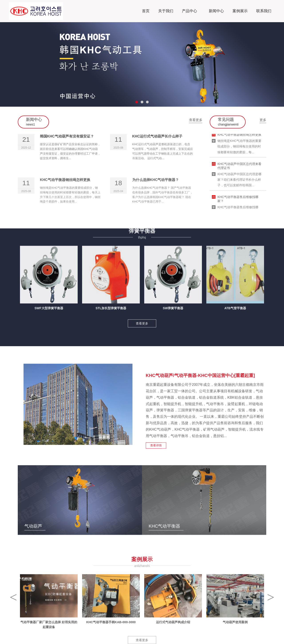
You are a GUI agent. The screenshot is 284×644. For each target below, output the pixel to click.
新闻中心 (216, 11)
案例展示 (240, 11)
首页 (146, 11)
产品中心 (190, 10)
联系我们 (264, 11)
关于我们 (166, 11)
